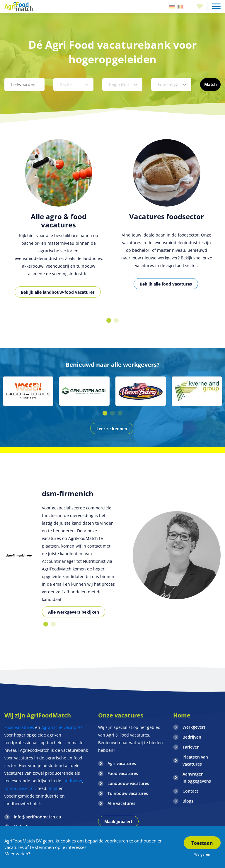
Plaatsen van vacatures (195, 760)
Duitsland (172, 7)
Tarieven (191, 747)
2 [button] (116, 320)
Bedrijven (192, 737)
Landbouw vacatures (128, 783)
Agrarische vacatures (62, 727)
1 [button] (109, 320)
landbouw (72, 781)
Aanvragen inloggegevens (197, 777)
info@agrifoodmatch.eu (37, 817)
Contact (190, 791)
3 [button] (120, 413)
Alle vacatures (121, 803)
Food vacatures (19, 727)
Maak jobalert (118, 821)
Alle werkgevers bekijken (74, 612)
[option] (58, 225)
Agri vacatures (122, 763)
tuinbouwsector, (20, 788)
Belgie (180, 7)
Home (182, 715)
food (53, 788)
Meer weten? (17, 854)
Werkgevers (194, 727)
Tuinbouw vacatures (128, 793)
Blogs (188, 801)
